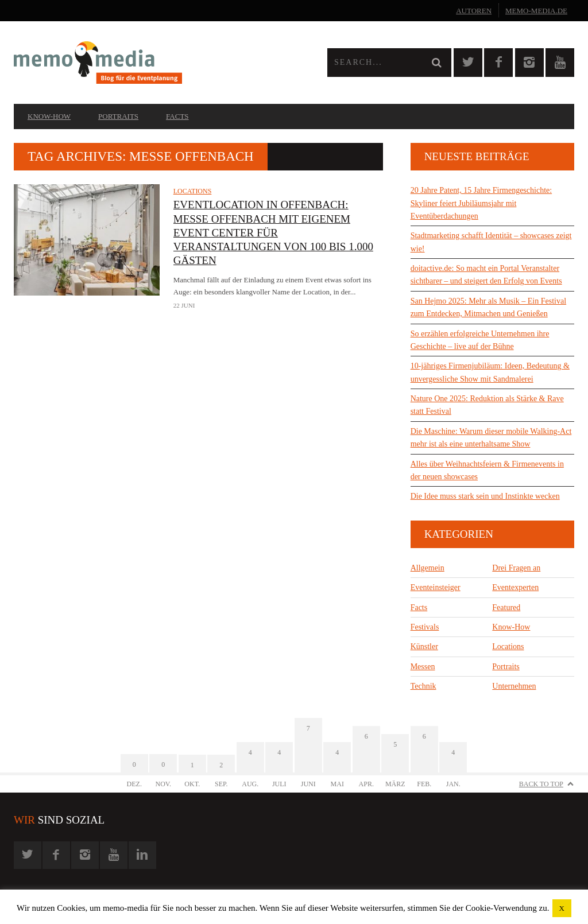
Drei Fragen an (516, 568)
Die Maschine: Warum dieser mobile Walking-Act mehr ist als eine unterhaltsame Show (491, 438)
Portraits (118, 116)
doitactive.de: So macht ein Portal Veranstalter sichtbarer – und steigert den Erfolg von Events (486, 275)
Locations (193, 191)
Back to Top (541, 784)
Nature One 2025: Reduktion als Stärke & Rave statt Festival (487, 405)
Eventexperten (515, 587)
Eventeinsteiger (436, 587)
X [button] (562, 908)
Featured (506, 607)
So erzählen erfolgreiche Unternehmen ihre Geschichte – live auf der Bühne (480, 340)
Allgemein (428, 568)
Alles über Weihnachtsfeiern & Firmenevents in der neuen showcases (487, 470)
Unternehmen (514, 686)
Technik (423, 686)
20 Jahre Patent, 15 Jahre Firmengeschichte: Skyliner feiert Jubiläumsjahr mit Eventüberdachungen (481, 203)
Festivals (425, 627)
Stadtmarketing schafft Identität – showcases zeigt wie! (491, 242)
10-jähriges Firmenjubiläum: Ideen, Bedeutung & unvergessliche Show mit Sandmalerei (490, 372)
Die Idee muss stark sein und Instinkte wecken (485, 496)
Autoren (474, 11)
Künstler (424, 647)
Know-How (49, 116)
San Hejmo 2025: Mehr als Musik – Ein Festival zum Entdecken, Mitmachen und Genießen (488, 307)
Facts (177, 116)
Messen (423, 667)
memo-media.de (536, 11)
